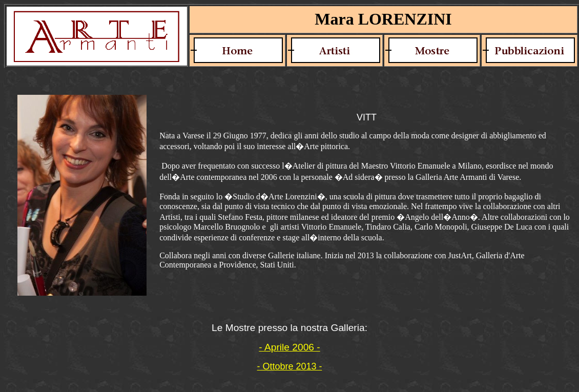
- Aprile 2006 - (289, 347)
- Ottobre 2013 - (289, 366)
